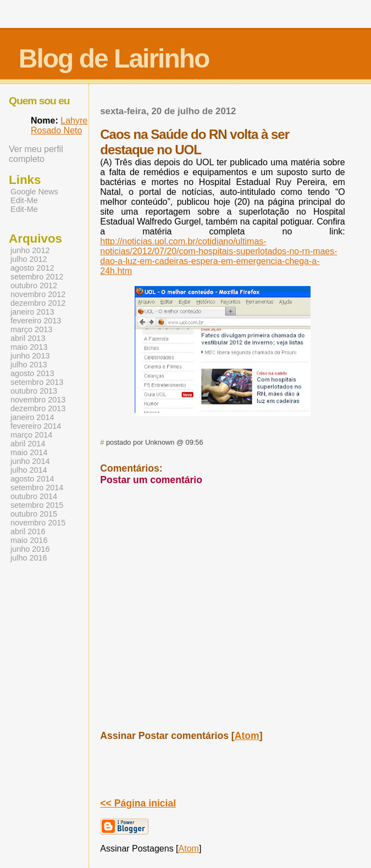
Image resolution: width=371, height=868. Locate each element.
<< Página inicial (138, 803)
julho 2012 (29, 259)
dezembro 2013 (38, 408)
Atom (247, 736)
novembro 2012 (38, 294)
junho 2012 (30, 250)
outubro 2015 (34, 514)
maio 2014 (29, 452)
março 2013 (31, 329)
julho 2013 (29, 365)
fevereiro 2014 (36, 426)
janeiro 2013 (32, 312)
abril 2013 (28, 338)
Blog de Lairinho (114, 58)
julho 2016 (29, 558)
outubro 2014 (34, 496)
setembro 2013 (37, 382)
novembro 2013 (38, 400)
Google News (34, 192)
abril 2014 (28, 444)
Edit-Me (24, 200)
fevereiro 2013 (36, 321)
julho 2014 (29, 470)
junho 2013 (30, 356)
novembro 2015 (38, 523)
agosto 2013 (32, 373)
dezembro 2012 (38, 303)
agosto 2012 (32, 268)
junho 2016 (30, 549)
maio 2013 (29, 347)
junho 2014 (30, 461)
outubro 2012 (34, 285)
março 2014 (31, 435)
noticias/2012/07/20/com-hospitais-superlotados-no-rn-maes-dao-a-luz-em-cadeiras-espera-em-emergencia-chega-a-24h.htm (218, 256)
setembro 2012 (37, 277)
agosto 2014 (32, 479)
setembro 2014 (37, 488)
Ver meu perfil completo (36, 154)
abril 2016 (28, 531)
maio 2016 (29, 540)
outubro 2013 (34, 391)
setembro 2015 (37, 505)
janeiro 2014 (32, 417)
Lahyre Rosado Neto (59, 125)
